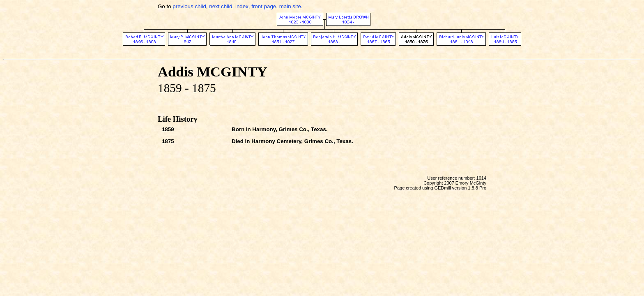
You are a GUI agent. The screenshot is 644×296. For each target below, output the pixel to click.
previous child (189, 6)
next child (221, 6)
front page (264, 6)
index (242, 6)
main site (290, 6)
